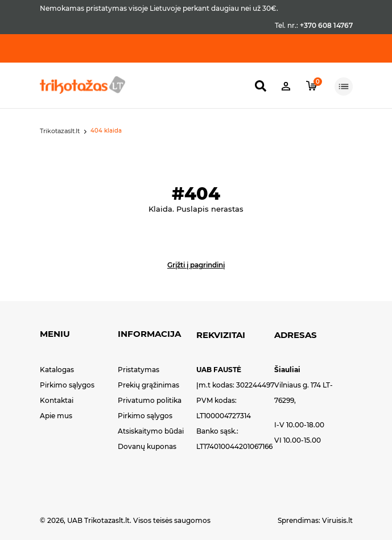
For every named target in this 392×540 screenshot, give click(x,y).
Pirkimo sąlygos (67, 385)
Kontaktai (57, 400)
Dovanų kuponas (147, 446)
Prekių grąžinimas (148, 385)
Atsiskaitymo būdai (151, 431)
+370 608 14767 (326, 25)
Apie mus (56, 416)
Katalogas (57, 370)
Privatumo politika (150, 400)
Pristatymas (139, 370)
